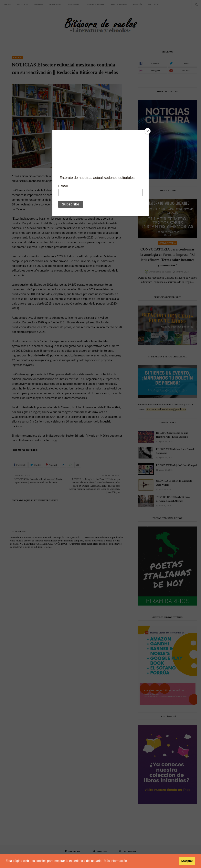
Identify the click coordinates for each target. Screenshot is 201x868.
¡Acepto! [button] (187, 861)
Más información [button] (115, 861)
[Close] (148, 131)
